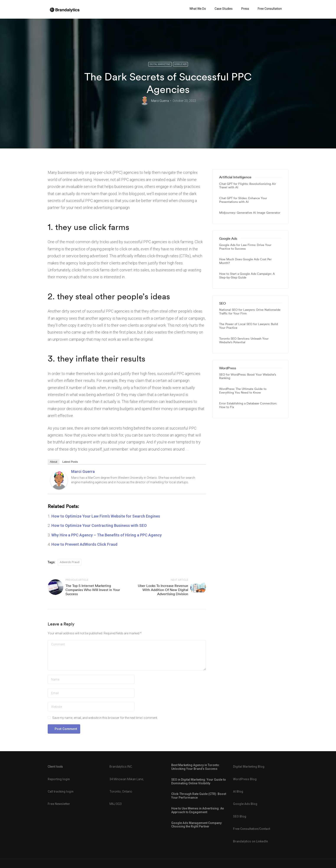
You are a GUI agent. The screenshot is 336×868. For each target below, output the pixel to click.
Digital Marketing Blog (249, 767)
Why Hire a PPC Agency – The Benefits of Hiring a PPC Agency (107, 535)
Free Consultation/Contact (252, 829)
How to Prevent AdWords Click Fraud (84, 544)
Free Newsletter (59, 804)
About (54, 462)
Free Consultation (270, 9)
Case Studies (224, 9)
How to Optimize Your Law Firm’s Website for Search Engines (106, 516)
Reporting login (59, 779)
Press (245, 9)
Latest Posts (70, 462)
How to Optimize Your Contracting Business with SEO (99, 525)
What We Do (198, 9)
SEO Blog (240, 816)
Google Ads (180, 64)
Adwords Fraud (70, 562)
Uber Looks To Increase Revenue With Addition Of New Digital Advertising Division (163, 590)
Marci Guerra (160, 101)
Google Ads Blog (245, 804)
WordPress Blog (245, 779)
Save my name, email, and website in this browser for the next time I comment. (105, 718)
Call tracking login (61, 791)
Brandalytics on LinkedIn (250, 841)
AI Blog (238, 791)
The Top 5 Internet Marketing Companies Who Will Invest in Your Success (93, 590)
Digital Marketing (160, 64)
